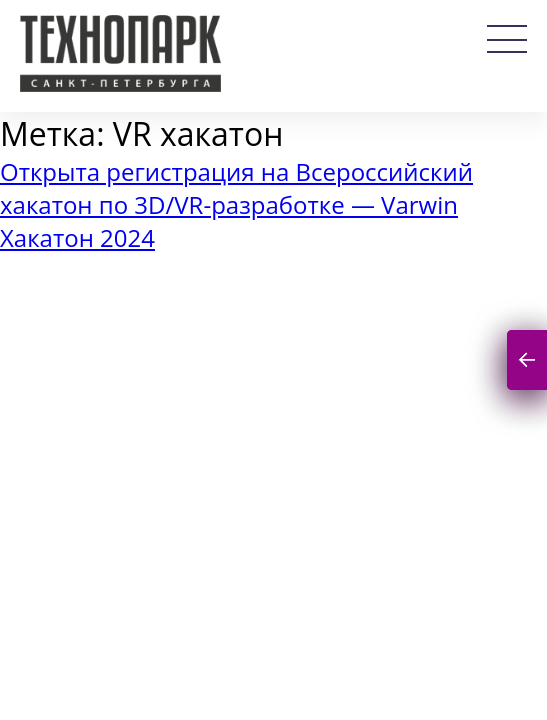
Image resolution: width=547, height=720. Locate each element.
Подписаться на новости (527, 360)
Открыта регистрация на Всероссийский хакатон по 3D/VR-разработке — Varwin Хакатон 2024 (236, 204)
